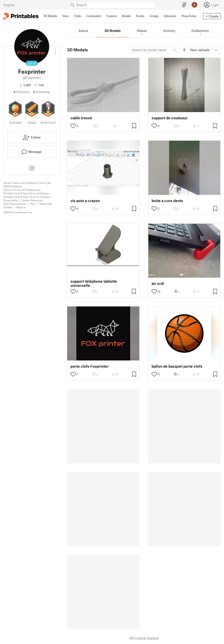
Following (42, 92)
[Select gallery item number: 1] (180, 192)
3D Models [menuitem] (50, 16)
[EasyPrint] (184, 5)
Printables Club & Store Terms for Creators (27, 197)
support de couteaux (170, 118)
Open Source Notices (15, 204)
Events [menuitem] (140, 16)
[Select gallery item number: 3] (188, 192)
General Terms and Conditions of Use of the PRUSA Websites (27, 184)
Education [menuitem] (170, 16)
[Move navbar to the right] (198, 16)
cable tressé (81, 118)
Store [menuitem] (66, 16)
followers (22, 92)
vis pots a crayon (85, 201)
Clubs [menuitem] (78, 16)
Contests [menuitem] (112, 16)
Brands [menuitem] (126, 16)
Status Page (46, 204)
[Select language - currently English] (11, 5)
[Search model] (154, 50)
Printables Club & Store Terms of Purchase (26, 193)
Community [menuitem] (94, 16)
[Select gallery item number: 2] (184, 192)
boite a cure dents (167, 201)
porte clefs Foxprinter (90, 366)
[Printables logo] (21, 16)
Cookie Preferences (32, 200)
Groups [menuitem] (154, 16)
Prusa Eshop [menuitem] (189, 16)
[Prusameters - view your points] (194, 5)
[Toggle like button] (73, 126)
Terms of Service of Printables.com (22, 190)
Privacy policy (11, 200)
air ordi (158, 283)
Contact (8, 207)
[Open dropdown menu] (56, 51)
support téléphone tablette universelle (94, 283)
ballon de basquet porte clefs (177, 366)
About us (21, 207)
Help (33, 204)
